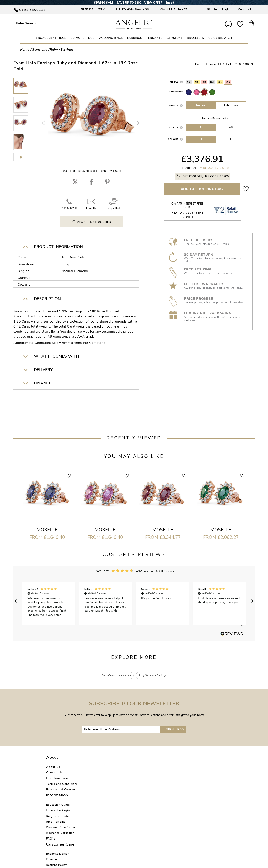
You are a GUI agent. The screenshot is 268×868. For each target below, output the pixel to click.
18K (212, 82)
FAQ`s (90, 802)
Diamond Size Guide (100, 790)
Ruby (204, 92)
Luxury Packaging (98, 773)
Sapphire (189, 92)
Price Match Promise (138, 790)
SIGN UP (175, 730)
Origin (174, 106)
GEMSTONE (175, 38)
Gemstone (176, 92)
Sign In (212, 10)
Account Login (172, 768)
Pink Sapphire (197, 92)
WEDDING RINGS (111, 38)
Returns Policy (134, 779)
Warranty (130, 796)
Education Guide (97, 768)
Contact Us (246, 10)
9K (189, 82)
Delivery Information (138, 785)
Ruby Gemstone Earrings (156, 676)
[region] (134, 601)
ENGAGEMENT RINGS (51, 38)
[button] (16, 601)
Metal (174, 82)
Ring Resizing (95, 785)
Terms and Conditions (62, 785)
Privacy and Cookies (61, 790)
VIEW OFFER (153, 3)
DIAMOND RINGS (82, 38)
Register (227, 10)
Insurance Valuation (100, 796)
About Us (53, 768)
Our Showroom (57, 779)
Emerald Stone (212, 92)
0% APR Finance (174, 10)
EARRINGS (135, 38)
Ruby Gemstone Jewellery (113, 676)
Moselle (47, 530)
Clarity (173, 127)
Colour (173, 139)
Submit (51, 23)
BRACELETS (195, 38)
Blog (165, 773)
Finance (129, 773)
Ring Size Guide (97, 779)
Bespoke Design (135, 768)
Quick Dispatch (220, 38)
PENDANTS (154, 38)
